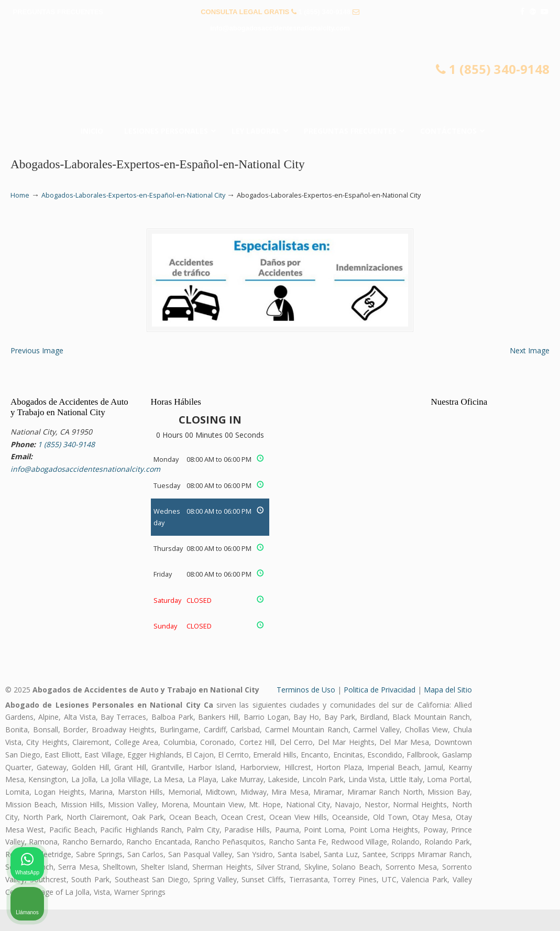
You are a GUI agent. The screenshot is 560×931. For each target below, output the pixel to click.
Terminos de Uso (306, 711)
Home (20, 195)
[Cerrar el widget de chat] (525, 596)
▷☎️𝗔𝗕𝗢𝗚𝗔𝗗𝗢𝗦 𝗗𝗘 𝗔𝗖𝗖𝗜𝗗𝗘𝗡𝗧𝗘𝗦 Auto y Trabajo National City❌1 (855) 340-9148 (280, 82)
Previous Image (37, 372)
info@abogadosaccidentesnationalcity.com (280, 28)
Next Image (530, 372)
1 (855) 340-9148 (324, 12)
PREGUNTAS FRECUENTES (58, 12)
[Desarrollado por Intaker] (471, 909)
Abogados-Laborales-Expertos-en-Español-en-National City (133, 195)
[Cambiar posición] (503, 596)
